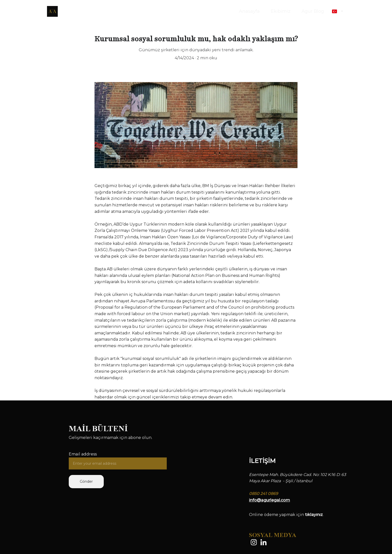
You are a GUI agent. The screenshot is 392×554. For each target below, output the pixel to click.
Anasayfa (249, 11)
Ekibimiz (281, 11)
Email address (83, 454)
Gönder (86, 481)
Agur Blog (313, 11)
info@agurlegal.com (269, 500)
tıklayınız (314, 515)
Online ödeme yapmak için (277, 515)
